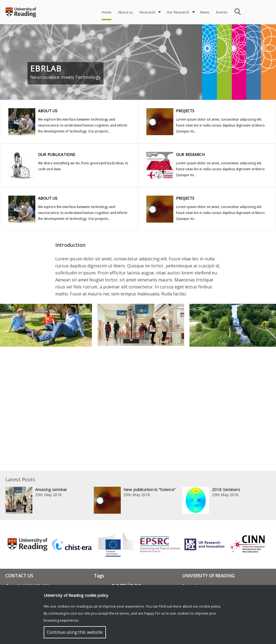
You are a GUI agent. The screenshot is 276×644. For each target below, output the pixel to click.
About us (125, 12)
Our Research (178, 12)
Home (107, 12)
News (205, 12)
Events (222, 12)
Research (148, 12)
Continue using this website (75, 632)
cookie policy (210, 606)
